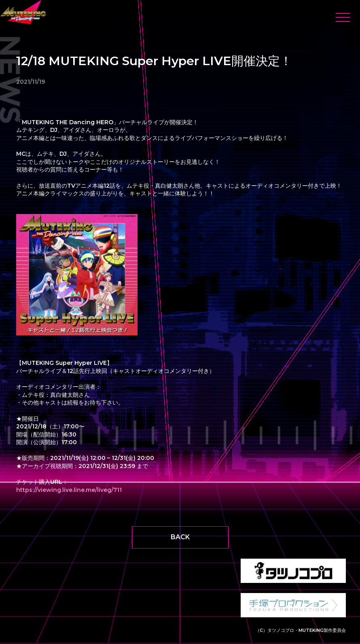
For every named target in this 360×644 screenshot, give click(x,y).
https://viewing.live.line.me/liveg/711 (69, 490)
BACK (180, 537)
